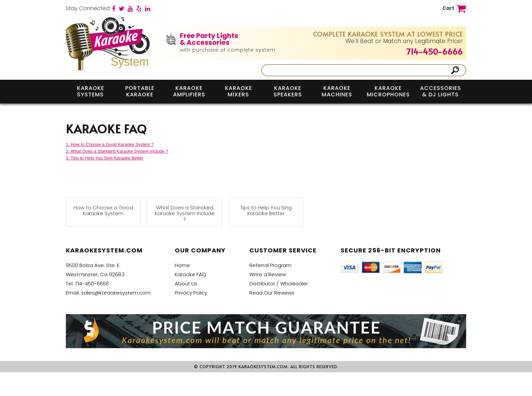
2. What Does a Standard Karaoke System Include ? (117, 151)
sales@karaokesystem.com (116, 293)
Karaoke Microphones (388, 91)
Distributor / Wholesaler (279, 284)
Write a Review (268, 274)
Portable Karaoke (140, 91)
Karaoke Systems (91, 91)
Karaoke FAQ (191, 274)
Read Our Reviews (272, 293)
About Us (186, 284)
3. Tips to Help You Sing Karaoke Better (104, 158)
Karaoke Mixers (239, 91)
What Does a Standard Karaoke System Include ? (185, 213)
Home (182, 265)
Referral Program (270, 265)
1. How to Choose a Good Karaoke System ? (110, 144)
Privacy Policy (191, 293)
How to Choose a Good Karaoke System (103, 211)
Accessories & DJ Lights (441, 91)
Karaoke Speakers (288, 91)
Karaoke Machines (337, 91)
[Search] (357, 70)
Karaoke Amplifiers (189, 91)
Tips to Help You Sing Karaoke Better (266, 211)
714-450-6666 (435, 51)
